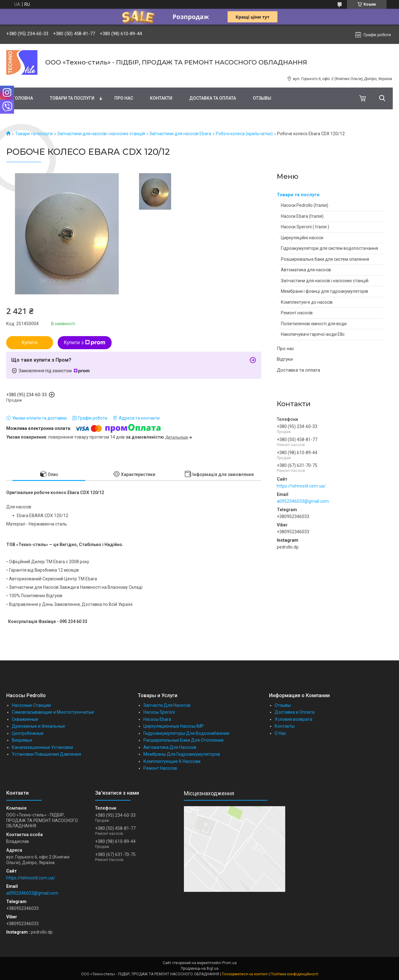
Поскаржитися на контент (245, 974)
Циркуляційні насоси (302, 238)
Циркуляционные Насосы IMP (174, 726)
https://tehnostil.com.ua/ (301, 486)
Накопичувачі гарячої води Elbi (313, 334)
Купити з (85, 343)
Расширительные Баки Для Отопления (183, 740)
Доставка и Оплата (295, 712)
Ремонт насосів (297, 313)
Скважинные (25, 719)
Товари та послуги (72, 98)
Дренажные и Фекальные (38, 726)
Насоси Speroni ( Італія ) (305, 227)
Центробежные (28, 733)
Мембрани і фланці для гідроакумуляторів (324, 291)
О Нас (280, 733)
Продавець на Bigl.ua (200, 968)
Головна (23, 98)
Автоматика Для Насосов (170, 747)
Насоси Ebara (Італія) (302, 216)
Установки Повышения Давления (46, 754)
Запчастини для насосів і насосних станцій (101, 134)
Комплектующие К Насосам (172, 761)
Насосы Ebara (157, 719)
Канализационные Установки (42, 747)
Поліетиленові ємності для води (314, 324)
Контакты (285, 726)
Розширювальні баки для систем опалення (325, 259)
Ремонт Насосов (160, 768)
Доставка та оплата (213, 98)
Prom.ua (229, 963)
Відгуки (285, 359)
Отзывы (262, 98)
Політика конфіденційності (294, 974)
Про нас (124, 98)
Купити (29, 343)
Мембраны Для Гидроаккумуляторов (182, 754)
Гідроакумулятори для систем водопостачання (329, 248)
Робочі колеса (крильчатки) (244, 134)
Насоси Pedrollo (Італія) (305, 205)
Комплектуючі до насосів (307, 302)
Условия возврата (293, 719)
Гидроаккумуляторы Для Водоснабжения (186, 733)
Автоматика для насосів (306, 270)
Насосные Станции (31, 705)
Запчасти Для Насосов (167, 705)
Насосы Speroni (159, 712)
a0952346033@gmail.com (303, 501)
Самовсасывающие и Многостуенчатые (53, 712)
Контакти (161, 98)
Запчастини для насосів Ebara (180, 134)
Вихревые (22, 740)
